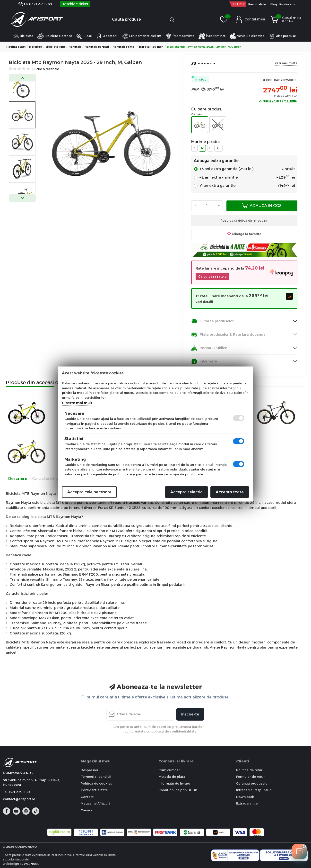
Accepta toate (230, 492)
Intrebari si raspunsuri (254, 790)
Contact (87, 797)
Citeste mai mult (77, 403)
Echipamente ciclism (141, 36)
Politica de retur (249, 770)
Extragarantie (247, 803)
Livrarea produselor (212, 321)
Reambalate (257, 4)
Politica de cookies (96, 783)
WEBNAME (32, 864)
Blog (274, 4)
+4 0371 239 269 (35, 4)
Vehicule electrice (247, 36)
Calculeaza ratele (212, 276)
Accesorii (107, 36)
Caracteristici (45, 479)
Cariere (86, 810)
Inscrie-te (190, 714)
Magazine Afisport (95, 803)
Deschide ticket (75, 4)
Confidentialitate (94, 790)
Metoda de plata (172, 777)
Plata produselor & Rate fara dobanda (228, 335)
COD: (270, 80)
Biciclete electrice (55, 36)
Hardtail (75, 47)
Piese (84, 36)
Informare (204, 361)
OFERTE (239, 4)
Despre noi (89, 770)
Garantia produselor (252, 783)
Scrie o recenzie (47, 69)
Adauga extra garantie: (217, 161)
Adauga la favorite (244, 234)
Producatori (288, 4)
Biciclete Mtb (55, 47)
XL (218, 148)
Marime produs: (206, 142)
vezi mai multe (286, 63)
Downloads (245, 797)
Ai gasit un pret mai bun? (278, 101)
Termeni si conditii (96, 777)
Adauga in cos (262, 206)
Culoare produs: (207, 109)
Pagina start (16, 47)
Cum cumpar (169, 770)
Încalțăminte (212, 36)
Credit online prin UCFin (178, 790)
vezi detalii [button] (204, 302)
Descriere (18, 479)
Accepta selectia (186, 492)
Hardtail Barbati (97, 47)
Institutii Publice (209, 348)
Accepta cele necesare (89, 492)
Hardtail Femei (124, 47)
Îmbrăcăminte (180, 36)
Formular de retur (250, 777)
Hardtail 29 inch (151, 47)
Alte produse (282, 36)
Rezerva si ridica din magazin (244, 220)
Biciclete (23, 36)
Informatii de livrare (174, 783)
